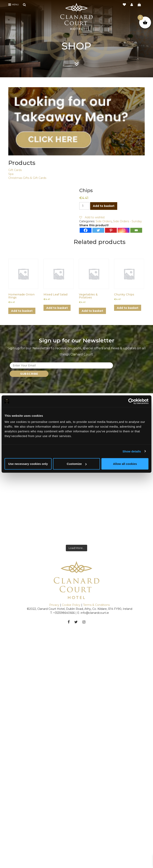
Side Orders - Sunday (127, 221)
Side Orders (104, 221)
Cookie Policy (71, 597)
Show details (132, 451)
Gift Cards (15, 170)
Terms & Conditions (96, 597)
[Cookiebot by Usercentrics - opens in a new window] (131, 401)
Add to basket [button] (22, 311)
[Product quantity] (84, 206)
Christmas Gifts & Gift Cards (27, 178)
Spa (11, 174)
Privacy (54, 597)
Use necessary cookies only (28, 464)
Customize (77, 464)
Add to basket (104, 206)
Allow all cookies (125, 464)
